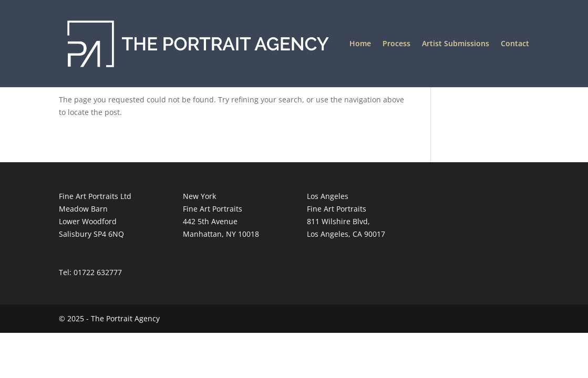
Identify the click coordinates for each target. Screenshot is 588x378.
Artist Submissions (456, 44)
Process (396, 44)
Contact (515, 44)
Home (360, 44)
